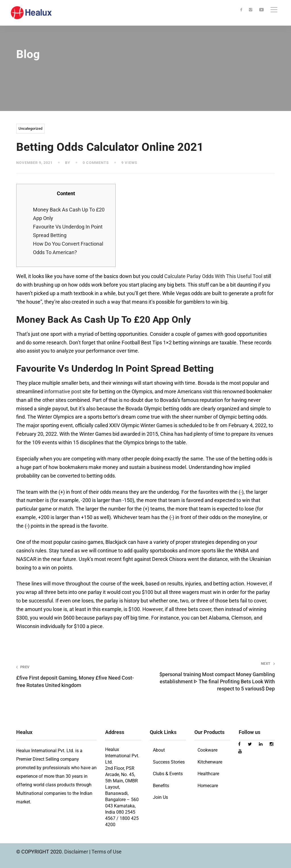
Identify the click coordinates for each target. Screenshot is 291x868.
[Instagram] (251, 10)
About (159, 750)
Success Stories (169, 762)
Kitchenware (210, 762)
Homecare (208, 786)
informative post (63, 391)
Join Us (160, 797)
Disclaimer (77, 852)
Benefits (161, 786)
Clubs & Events (168, 774)
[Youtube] (261, 10)
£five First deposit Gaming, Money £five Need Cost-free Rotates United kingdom (76, 676)
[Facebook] (241, 10)
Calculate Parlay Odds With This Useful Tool (213, 276)
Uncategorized (30, 128)
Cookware (207, 750)
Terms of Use (107, 852)
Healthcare (208, 774)
